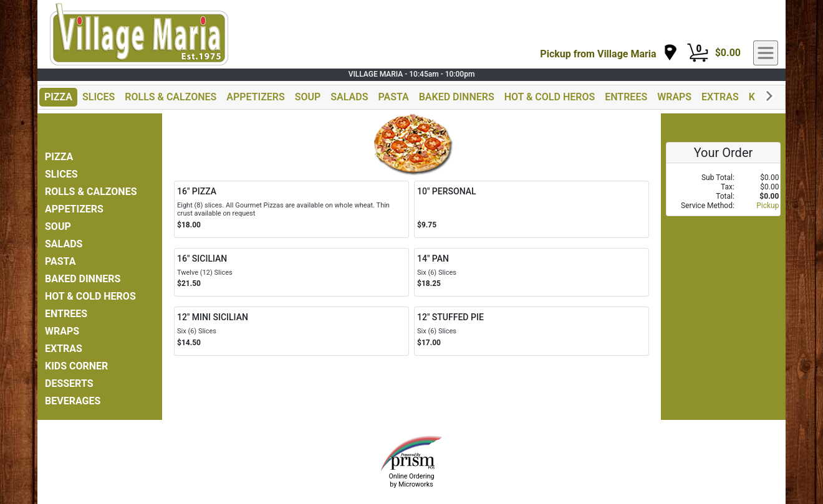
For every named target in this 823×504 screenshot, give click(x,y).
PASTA (393, 97)
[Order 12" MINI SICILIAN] (291, 331)
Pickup (768, 206)
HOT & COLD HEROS (550, 97)
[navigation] (609, 53)
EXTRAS (720, 97)
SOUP (308, 97)
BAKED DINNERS (457, 97)
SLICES (99, 97)
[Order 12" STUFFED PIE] (532, 331)
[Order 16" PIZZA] (291, 209)
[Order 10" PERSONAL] (532, 209)
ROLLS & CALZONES (171, 97)
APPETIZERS (255, 97)
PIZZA (58, 97)
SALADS (349, 97)
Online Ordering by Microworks (411, 480)
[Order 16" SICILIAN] (291, 272)
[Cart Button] (698, 53)
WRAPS (674, 97)
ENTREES (626, 97)
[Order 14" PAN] (532, 272)
